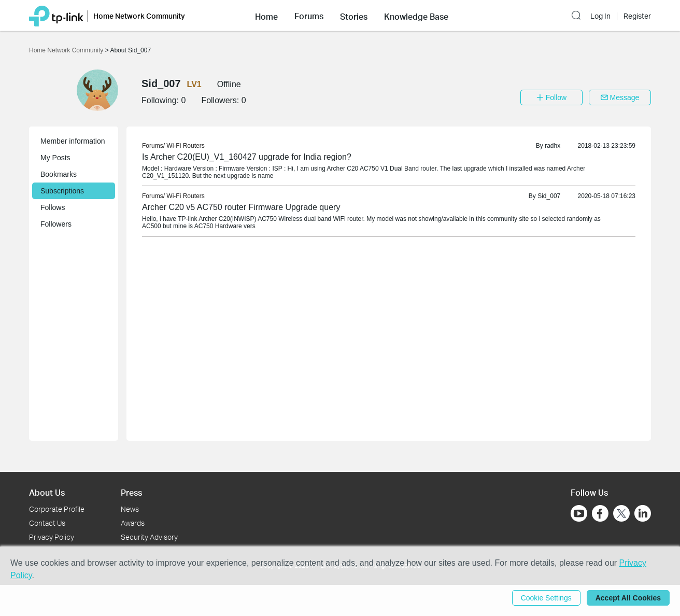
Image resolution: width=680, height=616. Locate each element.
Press (131, 492)
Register (637, 16)
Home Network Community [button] (139, 16)
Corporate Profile (57, 509)
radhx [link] (552, 146)
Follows (53, 207)
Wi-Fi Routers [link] (185, 146)
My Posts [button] (55, 158)
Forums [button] (309, 16)
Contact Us (47, 523)
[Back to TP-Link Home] (56, 15)
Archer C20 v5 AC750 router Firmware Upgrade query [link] (241, 207)
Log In (600, 16)
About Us (47, 492)
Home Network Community (67, 50)
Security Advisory (149, 537)
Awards (133, 523)
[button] (266, 16)
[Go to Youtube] (579, 513)
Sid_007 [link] (549, 196)
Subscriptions (62, 191)
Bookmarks (59, 174)
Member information (73, 141)
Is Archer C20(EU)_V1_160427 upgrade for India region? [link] (247, 157)
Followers (56, 224)
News (130, 509)
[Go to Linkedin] (643, 513)
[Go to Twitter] (621, 514)
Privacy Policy (52, 537)
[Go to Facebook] (600, 513)
